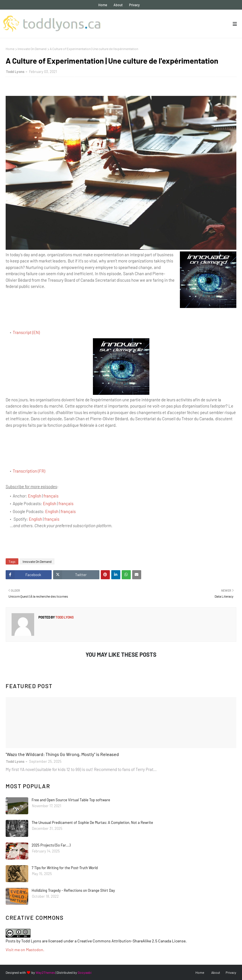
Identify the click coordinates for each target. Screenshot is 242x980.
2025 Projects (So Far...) (51, 845)
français (51, 496)
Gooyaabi (85, 972)
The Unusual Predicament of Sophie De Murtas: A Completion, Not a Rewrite (92, 822)
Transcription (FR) (29, 471)
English (35, 496)
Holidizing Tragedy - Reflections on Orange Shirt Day (73, 890)
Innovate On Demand (32, 49)
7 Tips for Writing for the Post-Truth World (65, 868)
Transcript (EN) (26, 332)
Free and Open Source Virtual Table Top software (71, 800)
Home (103, 5)
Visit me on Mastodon (24, 950)
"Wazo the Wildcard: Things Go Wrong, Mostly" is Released (62, 754)
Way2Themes (45, 972)
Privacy (134, 5)
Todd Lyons (15, 72)
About (118, 5)
